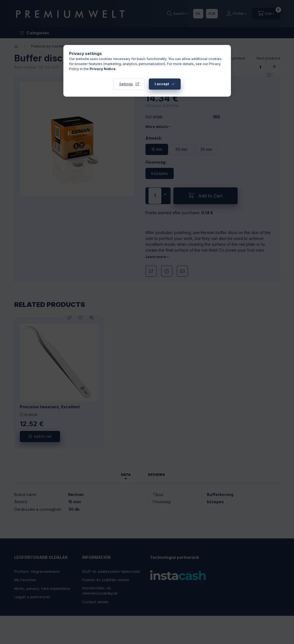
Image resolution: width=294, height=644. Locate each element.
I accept (162, 84)
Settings (126, 84)
